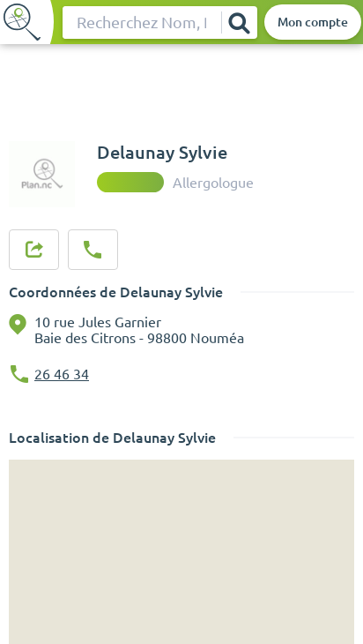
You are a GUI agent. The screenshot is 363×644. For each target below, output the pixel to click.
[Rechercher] (239, 22)
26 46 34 (62, 374)
